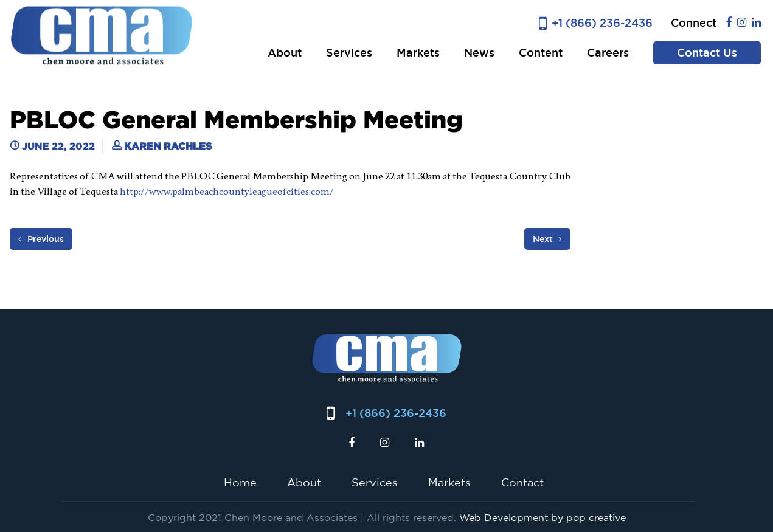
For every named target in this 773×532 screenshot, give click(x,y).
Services (349, 53)
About (285, 53)
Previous (41, 239)
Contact (522, 482)
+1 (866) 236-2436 (602, 23)
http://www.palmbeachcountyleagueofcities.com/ (227, 191)
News (479, 53)
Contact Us (707, 53)
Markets (418, 53)
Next (547, 239)
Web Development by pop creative (542, 517)
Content (541, 53)
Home (240, 482)
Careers (608, 53)
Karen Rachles (168, 146)
